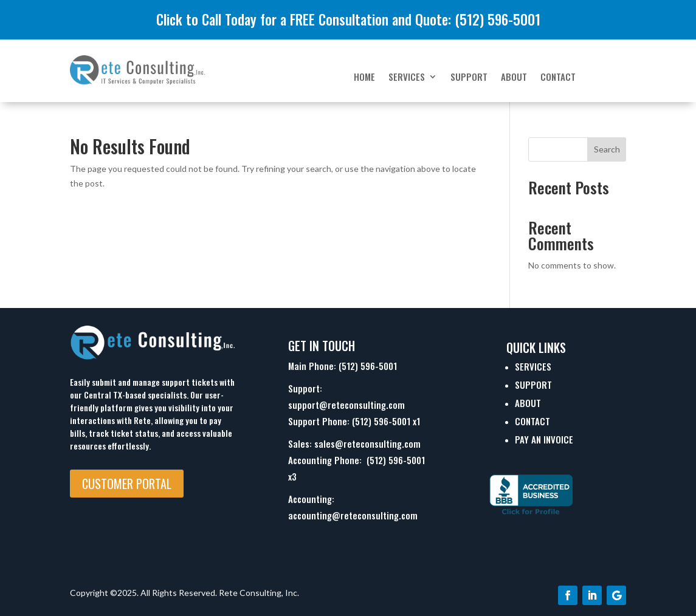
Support (469, 78)
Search (607, 149)
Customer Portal (127, 484)
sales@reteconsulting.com (367, 443)
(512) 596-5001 (368, 366)
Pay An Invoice (544, 439)
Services (407, 78)
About (514, 78)
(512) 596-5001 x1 (386, 421)
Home (364, 78)
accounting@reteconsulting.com (353, 515)
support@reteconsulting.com (346, 405)
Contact (558, 78)
